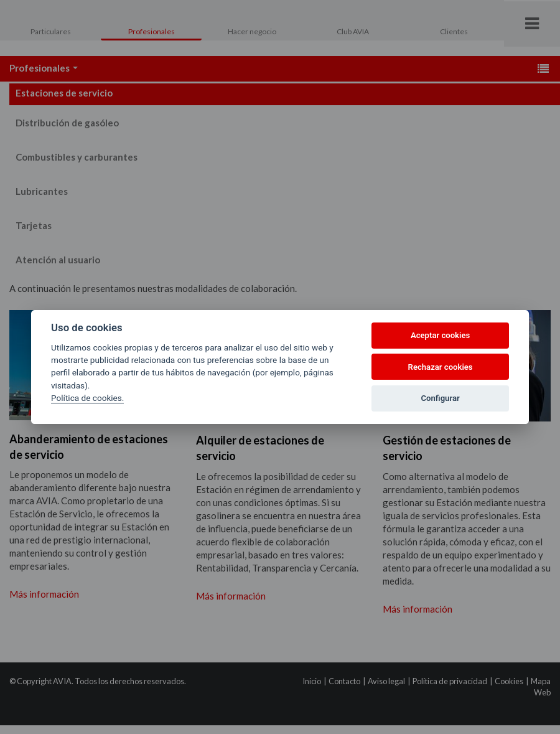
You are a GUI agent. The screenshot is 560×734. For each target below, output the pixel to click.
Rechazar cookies (441, 367)
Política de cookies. (87, 398)
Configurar (441, 398)
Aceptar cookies (440, 335)
